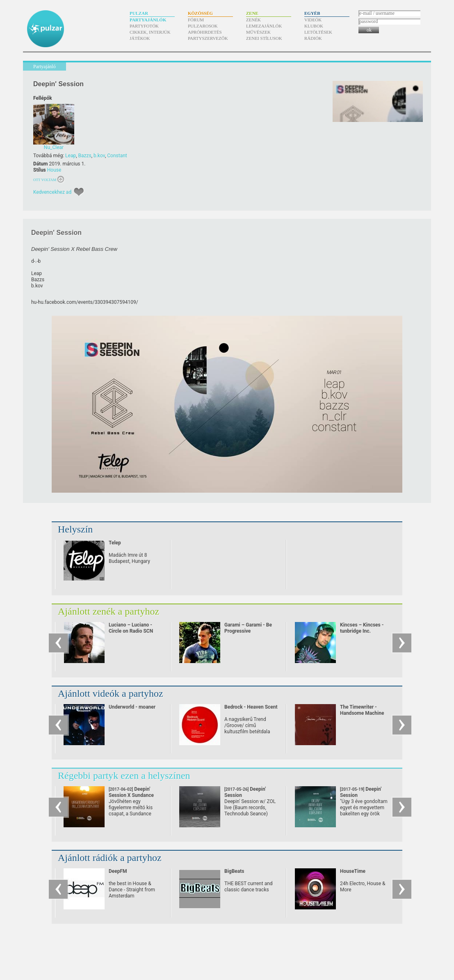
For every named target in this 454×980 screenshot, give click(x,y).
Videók (313, 20)
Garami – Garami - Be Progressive (248, 628)
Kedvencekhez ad (52, 192)
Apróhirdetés (205, 32)
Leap (71, 156)
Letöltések (318, 32)
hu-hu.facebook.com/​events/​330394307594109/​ (85, 302)
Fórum (196, 20)
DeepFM (118, 871)
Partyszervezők (208, 38)
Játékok (140, 38)
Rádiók (313, 38)
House (54, 170)
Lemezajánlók (264, 26)
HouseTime (353, 871)
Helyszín (75, 529)
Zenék (253, 20)
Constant (117, 156)
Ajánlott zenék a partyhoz (108, 611)
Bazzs (85, 156)
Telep (115, 543)
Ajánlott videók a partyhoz (111, 693)
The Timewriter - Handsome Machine (362, 710)
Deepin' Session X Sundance (131, 795)
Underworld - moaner (132, 707)
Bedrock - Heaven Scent (251, 707)
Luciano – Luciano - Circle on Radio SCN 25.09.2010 (131, 631)
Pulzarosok (203, 26)
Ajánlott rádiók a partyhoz (110, 858)
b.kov (99, 156)
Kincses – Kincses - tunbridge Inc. (362, 628)
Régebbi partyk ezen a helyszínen (124, 776)
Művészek (258, 32)
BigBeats (234, 871)
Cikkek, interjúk (150, 32)
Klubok (314, 26)
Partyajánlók (148, 20)
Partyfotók (144, 26)
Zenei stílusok (264, 38)
